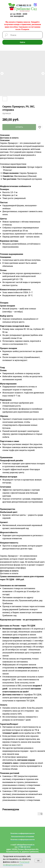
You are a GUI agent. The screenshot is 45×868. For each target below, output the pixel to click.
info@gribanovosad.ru (25, 845)
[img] (23, 7)
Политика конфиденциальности (22, 833)
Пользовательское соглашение (23, 836)
